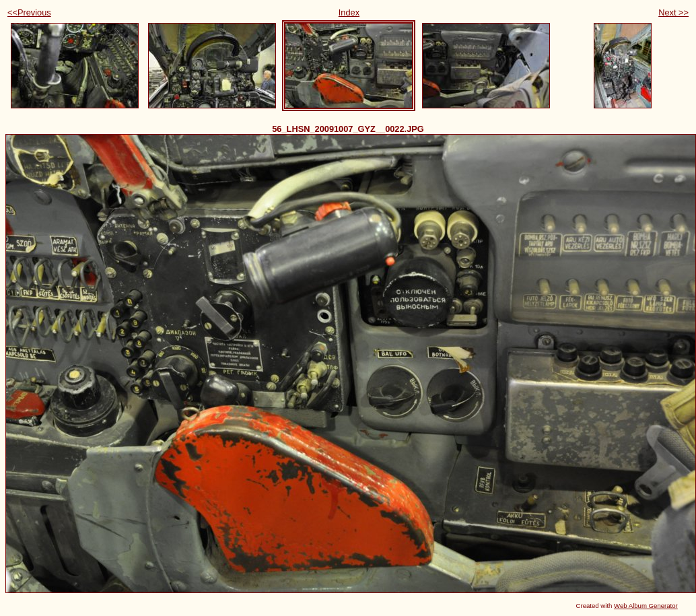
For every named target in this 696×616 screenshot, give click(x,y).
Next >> (673, 12)
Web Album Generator (646, 606)
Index (349, 12)
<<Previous (29, 12)
